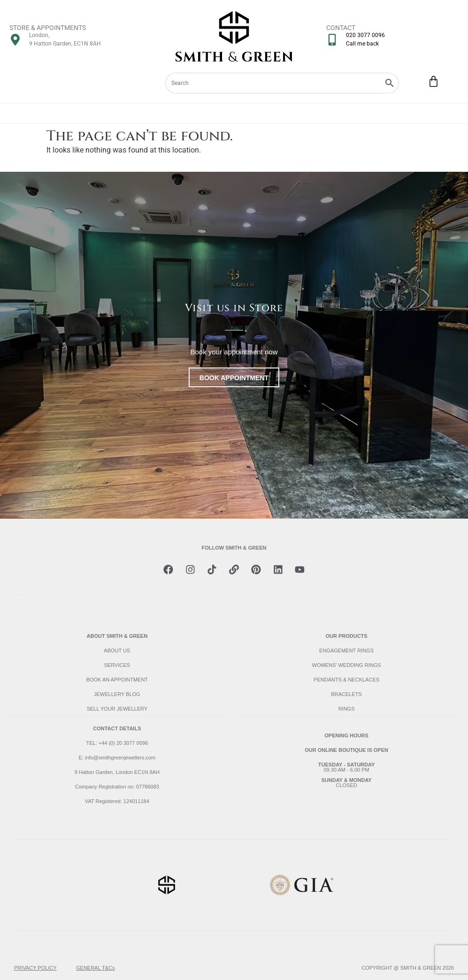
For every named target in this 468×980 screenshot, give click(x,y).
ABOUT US (117, 651)
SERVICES (117, 665)
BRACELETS (346, 694)
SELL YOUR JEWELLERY (117, 709)
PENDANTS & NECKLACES (346, 680)
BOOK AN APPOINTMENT (117, 680)
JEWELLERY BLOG (117, 694)
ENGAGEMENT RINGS (346, 651)
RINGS (347, 709)
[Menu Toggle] (234, 113)
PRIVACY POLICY (35, 968)
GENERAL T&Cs (96, 968)
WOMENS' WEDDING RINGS (347, 665)
